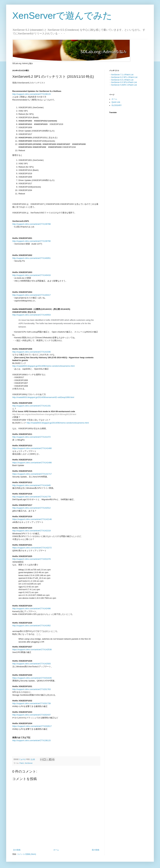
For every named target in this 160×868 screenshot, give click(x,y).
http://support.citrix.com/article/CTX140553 (31, 315)
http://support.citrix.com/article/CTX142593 (31, 664)
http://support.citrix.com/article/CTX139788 (31, 224)
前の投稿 (96, 850)
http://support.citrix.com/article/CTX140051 (31, 258)
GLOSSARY (117, 105)
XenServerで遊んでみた (62, 16)
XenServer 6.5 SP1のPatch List (124, 82)
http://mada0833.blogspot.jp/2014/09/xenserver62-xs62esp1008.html (43, 397)
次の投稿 (17, 850)
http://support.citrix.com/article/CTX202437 (31, 715)
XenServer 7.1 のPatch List (122, 75)
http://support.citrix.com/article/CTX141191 (31, 406)
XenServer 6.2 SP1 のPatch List (124, 77)
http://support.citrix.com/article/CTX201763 (31, 689)
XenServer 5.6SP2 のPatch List (124, 85)
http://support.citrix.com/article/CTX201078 (31, 559)
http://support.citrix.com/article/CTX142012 (31, 508)
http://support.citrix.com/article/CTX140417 (31, 295)
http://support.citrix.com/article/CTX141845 (31, 485)
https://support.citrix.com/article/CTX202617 (32, 726)
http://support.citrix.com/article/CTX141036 (31, 352)
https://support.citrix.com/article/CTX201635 (32, 678)
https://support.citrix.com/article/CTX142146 (32, 519)
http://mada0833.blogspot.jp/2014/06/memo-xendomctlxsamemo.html (43, 366)
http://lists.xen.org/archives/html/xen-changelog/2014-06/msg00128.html (44, 414)
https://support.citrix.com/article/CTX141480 (32, 448)
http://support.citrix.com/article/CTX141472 (31, 437)
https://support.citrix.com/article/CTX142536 (32, 650)
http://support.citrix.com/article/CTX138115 (31, 94)
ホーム (56, 850)
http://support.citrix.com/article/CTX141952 (31, 626)
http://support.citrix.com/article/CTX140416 (31, 275)
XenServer (29, 763)
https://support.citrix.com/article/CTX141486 (32, 463)
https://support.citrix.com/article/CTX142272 (32, 548)
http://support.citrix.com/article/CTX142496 (31, 608)
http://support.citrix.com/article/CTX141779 (31, 497)
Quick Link (116, 102)
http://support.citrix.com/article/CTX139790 (31, 241)
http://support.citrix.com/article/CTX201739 (31, 703)
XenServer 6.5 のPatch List (122, 80)
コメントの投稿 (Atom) (27, 854)
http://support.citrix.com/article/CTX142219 (31, 531)
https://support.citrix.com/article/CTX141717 (32, 474)
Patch (22, 763)
